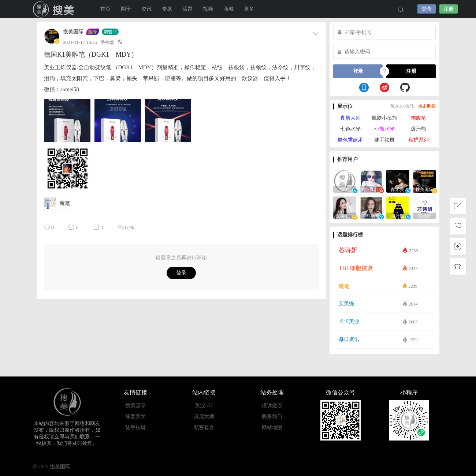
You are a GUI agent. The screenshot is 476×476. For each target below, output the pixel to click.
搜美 (55, 9)
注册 (449, 9)
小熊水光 (384, 129)
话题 (187, 9)
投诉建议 (272, 406)
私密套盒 (204, 428)
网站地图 (272, 428)
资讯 (146, 9)
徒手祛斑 (384, 140)
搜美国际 (73, 32)
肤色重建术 (350, 140)
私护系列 (419, 140)
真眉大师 (350, 118)
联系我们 (272, 417)
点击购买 (427, 106)
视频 (208, 9)
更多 (249, 9)
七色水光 (350, 129)
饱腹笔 (419, 118)
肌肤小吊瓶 (384, 118)
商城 (228, 9)
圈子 (126, 9)
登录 (427, 9)
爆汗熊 (419, 129)
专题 (167, 9)
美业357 (204, 406)
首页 (105, 9)
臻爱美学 (135, 417)
